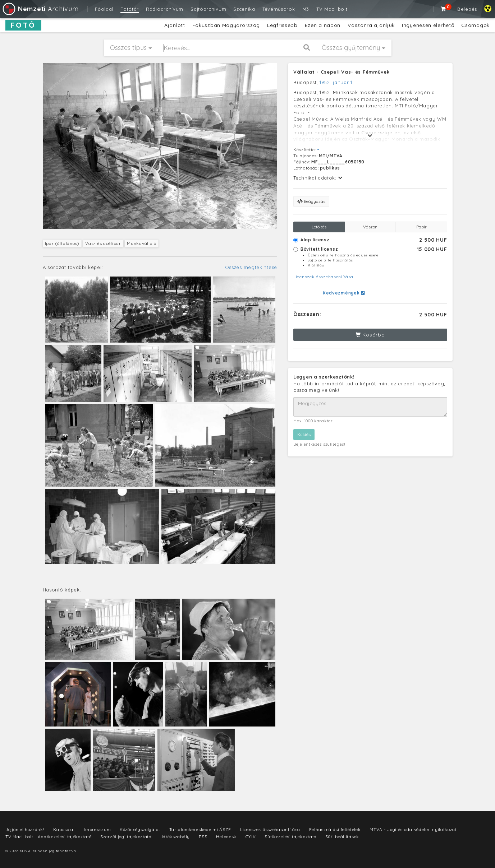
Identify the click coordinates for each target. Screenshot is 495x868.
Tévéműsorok (279, 9)
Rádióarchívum (165, 9)
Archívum (40, 9)
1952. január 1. (337, 82)
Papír (421, 227)
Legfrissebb (282, 25)
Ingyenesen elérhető (428, 25)
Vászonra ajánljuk (371, 25)
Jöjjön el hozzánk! (25, 829)
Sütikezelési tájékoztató (290, 837)
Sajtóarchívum (208, 9)
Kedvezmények (344, 293)
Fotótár (130, 9)
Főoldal (104, 9)
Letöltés (319, 227)
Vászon (370, 227)
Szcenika (244, 9)
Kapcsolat (64, 829)
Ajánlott (175, 25)
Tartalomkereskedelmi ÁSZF (200, 829)
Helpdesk (226, 837)
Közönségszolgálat (140, 829)
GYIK (251, 837)
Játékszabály (175, 837)
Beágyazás (311, 201)
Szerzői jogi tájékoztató (126, 837)
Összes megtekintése (251, 267)
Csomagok (475, 25)
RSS (203, 837)
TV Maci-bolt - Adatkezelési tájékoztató (48, 837)
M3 (306, 9)
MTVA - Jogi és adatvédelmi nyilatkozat (413, 829)
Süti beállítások (342, 837)
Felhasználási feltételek (335, 829)
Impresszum (97, 829)
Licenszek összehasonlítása (323, 277)
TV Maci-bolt (332, 9)
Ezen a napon (323, 25)
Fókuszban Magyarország (226, 25)
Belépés (467, 9)
